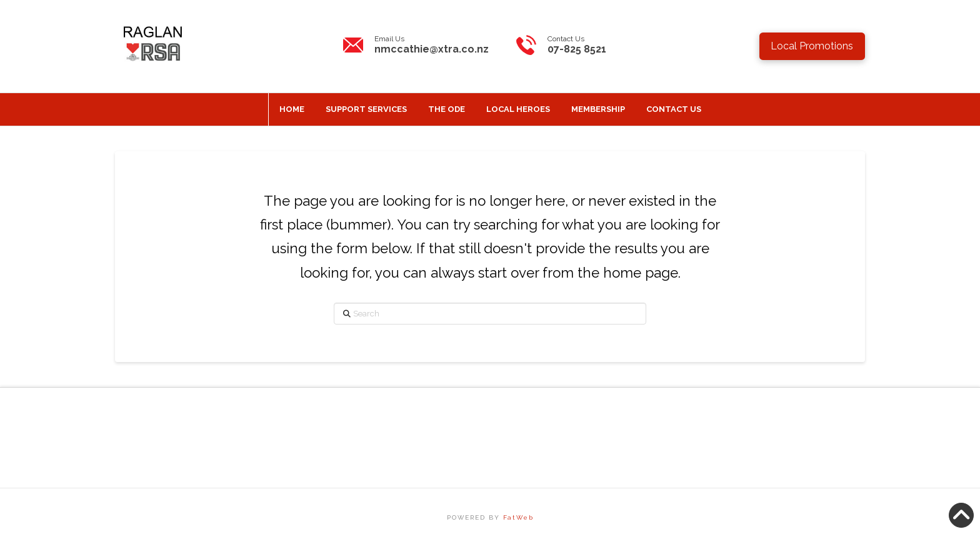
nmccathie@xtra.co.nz (432, 49)
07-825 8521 (577, 49)
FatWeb (518, 517)
